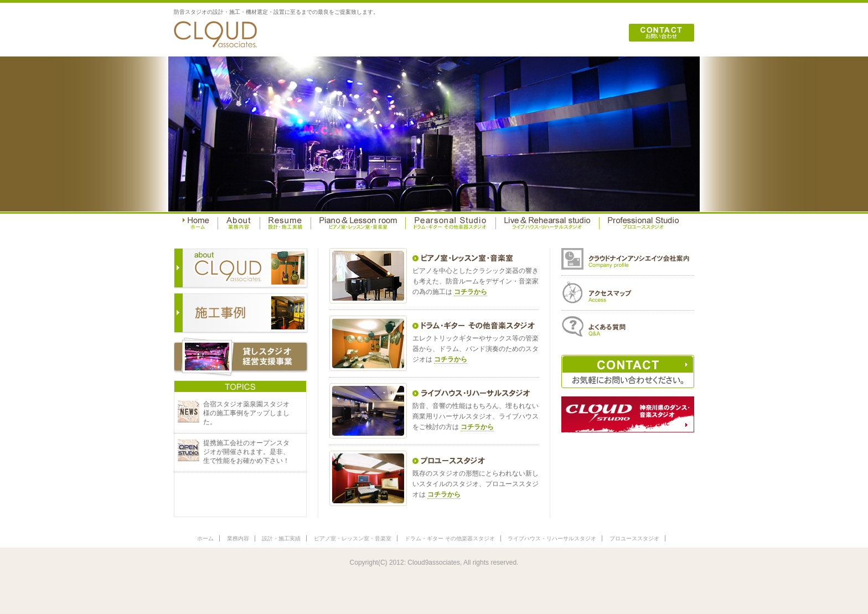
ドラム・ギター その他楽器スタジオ (450, 538)
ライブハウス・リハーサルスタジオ (552, 538)
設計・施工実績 (281, 538)
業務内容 (238, 538)
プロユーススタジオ (634, 538)
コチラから (471, 292)
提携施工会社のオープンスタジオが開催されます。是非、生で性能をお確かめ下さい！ (246, 452)
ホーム (205, 538)
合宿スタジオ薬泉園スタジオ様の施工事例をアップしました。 (246, 413)
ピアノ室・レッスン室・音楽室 (353, 538)
